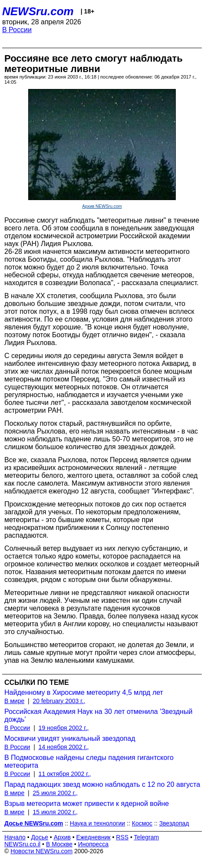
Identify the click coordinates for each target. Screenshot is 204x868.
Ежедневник (94, 837)
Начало (15, 837)
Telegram (147, 837)
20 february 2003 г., (59, 701)
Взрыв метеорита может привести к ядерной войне (87, 804)
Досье (39, 837)
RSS (122, 837)
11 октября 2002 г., (65, 774)
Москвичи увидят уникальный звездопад (70, 738)
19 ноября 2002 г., (64, 728)
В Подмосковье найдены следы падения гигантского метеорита (89, 761)
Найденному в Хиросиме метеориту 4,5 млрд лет (84, 692)
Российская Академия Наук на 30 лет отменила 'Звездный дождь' (98, 715)
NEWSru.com (38, 11)
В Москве (59, 844)
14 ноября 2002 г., (64, 747)
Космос (142, 823)
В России (17, 30)
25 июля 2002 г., (55, 793)
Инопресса (94, 844)
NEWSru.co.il (22, 844)
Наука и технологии (97, 823)
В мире (14, 701)
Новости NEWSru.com (41, 851)
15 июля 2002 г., (55, 812)
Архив (62, 837)
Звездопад (174, 823)
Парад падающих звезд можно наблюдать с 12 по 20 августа (102, 784)
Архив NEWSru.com (102, 206)
